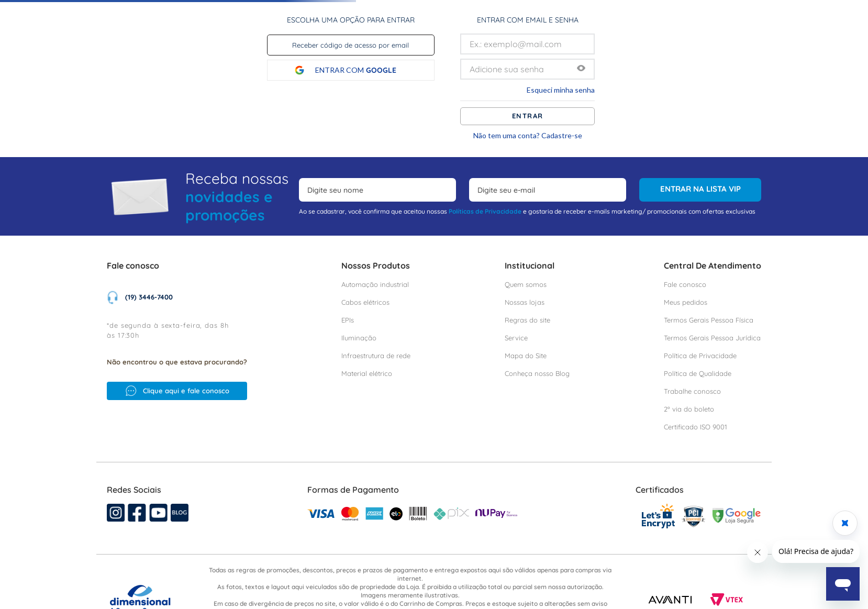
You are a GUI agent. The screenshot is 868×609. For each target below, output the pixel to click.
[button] (581, 69)
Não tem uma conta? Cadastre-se (528, 136)
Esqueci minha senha (561, 90)
